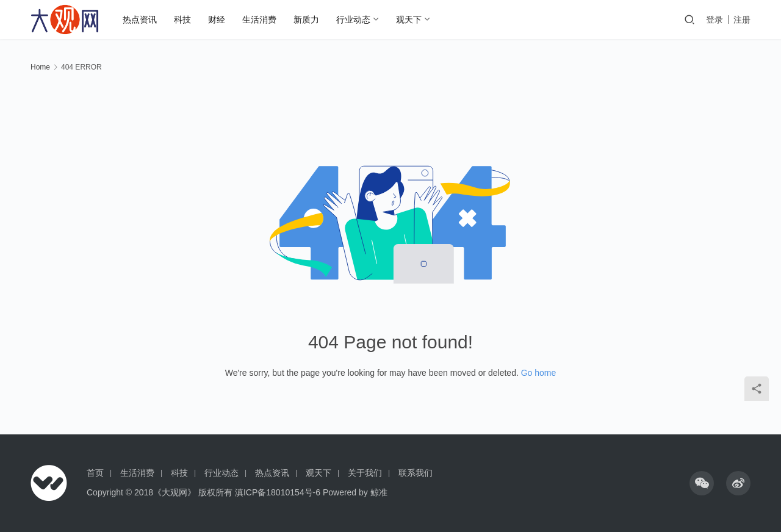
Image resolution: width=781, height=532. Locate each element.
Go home (539, 373)
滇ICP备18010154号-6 (278, 492)
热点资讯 (140, 20)
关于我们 (365, 473)
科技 (182, 20)
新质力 (306, 20)
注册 (742, 20)
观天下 (409, 20)
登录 (714, 20)
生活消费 (259, 20)
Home (40, 67)
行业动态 (353, 20)
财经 (217, 20)
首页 (95, 473)
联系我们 (416, 473)
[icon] (702, 483)
